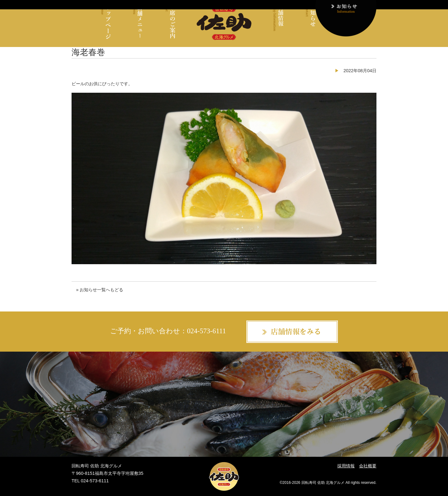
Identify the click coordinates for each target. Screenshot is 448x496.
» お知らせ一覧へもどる (100, 290)
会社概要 (368, 466)
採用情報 (346, 466)
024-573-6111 (206, 331)
